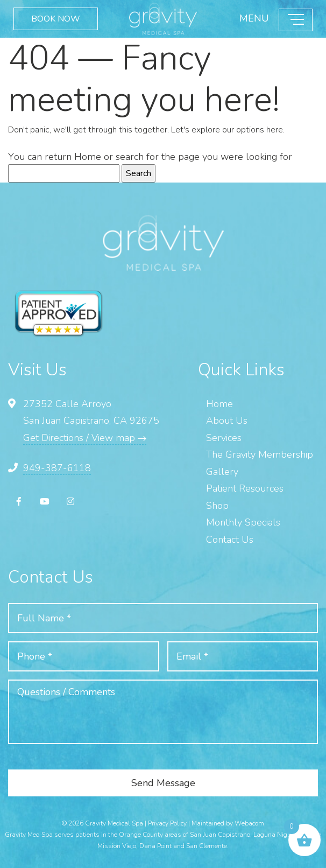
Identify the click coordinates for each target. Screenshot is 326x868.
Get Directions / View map (85, 438)
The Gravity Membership (260, 454)
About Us (227, 421)
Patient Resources (245, 488)
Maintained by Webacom (228, 823)
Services (224, 438)
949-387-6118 (57, 468)
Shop (217, 506)
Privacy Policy (167, 823)
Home (88, 156)
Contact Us (230, 540)
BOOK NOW (56, 19)
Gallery (222, 472)
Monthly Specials (243, 522)
